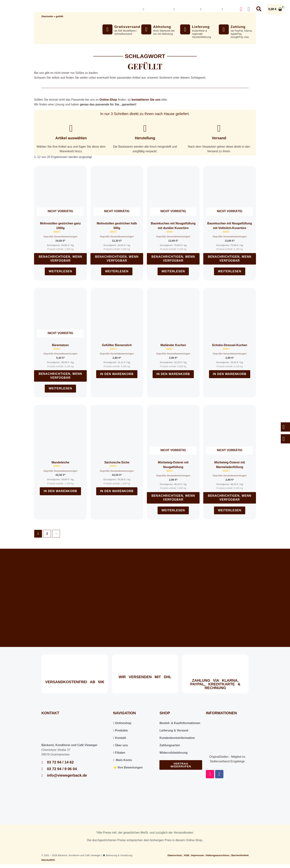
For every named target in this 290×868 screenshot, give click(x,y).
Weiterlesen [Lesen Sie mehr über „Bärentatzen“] (60, 388)
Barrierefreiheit (240, 855)
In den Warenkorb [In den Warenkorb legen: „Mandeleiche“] (60, 491)
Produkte (121, 730)
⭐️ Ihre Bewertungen (128, 767)
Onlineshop (156, 9)
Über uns (184, 9)
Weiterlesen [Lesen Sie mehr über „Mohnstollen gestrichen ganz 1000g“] (60, 271)
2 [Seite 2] (47, 534)
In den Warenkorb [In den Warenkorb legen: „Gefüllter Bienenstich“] (117, 374)
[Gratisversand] (107, 29)
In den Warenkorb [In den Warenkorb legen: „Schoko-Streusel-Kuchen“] (230, 374)
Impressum (197, 855)
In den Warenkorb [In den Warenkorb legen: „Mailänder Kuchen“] (173, 374)
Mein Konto (123, 760)
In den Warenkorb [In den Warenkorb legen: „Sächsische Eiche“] (117, 491)
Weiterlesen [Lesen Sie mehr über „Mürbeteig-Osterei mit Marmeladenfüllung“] (230, 510)
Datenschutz (175, 855)
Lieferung (201, 27)
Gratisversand (127, 27)
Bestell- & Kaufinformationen (180, 723)
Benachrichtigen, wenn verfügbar (60, 259)
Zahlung (238, 27)
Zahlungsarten (170, 745)
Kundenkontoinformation (177, 738)
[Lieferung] (185, 29)
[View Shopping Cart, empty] (275, 9)
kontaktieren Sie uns (146, 100)
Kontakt (208, 9)
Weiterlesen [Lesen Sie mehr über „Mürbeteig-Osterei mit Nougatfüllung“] (173, 510)
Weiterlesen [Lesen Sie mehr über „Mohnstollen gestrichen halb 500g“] (117, 271)
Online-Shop (108, 100)
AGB (187, 855)
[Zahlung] (224, 29)
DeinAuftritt (48, 860)
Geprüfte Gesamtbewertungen (60, 237)
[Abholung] (146, 29)
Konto (228, 9)
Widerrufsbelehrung (173, 753)
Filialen (119, 753)
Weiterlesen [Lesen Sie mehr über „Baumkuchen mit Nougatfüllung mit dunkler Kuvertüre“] (173, 271)
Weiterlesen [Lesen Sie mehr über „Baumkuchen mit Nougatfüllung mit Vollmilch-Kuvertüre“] (230, 271)
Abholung (162, 27)
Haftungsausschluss (218, 855)
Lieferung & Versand (174, 730)
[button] (166, 9)
